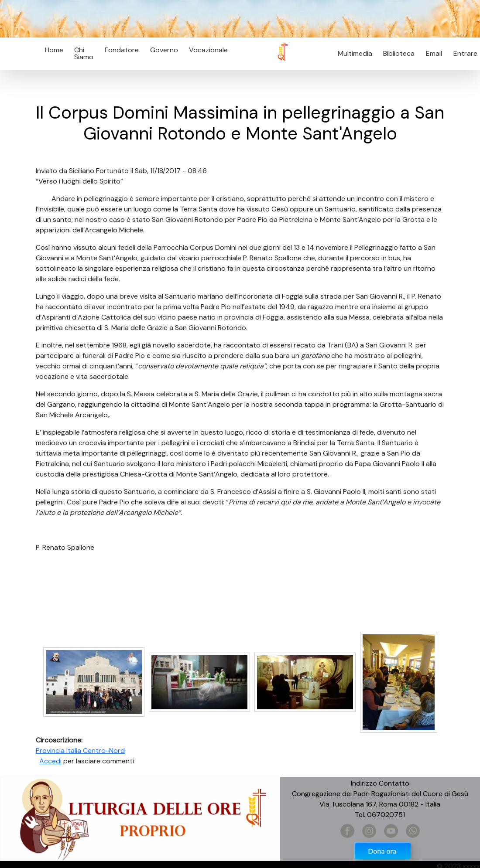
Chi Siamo (84, 53)
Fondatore (122, 50)
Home (54, 50)
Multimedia (355, 53)
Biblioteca (399, 53)
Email (431, 53)
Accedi (50, 761)
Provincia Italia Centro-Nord (80, 751)
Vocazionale (208, 50)
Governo (164, 50)
